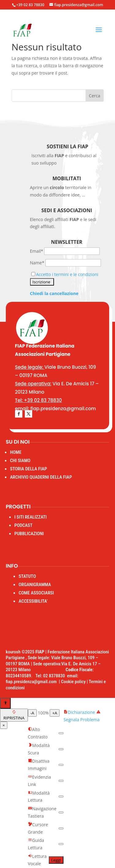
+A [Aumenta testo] (55, 713)
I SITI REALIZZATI (31, 517)
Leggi (56, 860)
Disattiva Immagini (39, 765)
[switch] (61, 733)
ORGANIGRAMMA (35, 585)
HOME (16, 452)
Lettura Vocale (37, 860)
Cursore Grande (38, 828)
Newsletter (67, 242)
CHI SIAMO (20, 461)
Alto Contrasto (38, 733)
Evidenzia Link (39, 781)
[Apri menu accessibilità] (5, 703)
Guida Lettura (36, 844)
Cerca (95, 96)
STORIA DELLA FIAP (29, 469)
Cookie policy (73, 682)
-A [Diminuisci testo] (32, 713)
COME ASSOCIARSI (36, 593)
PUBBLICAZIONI (29, 534)
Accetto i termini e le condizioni (67, 274)
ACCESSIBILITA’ (33, 601)
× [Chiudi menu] (4, 725)
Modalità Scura (39, 749)
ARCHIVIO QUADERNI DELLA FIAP (41, 477)
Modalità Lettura (39, 797)
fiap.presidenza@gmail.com (32, 682)
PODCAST (23, 525)
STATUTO (27, 576)
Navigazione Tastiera (42, 812)
